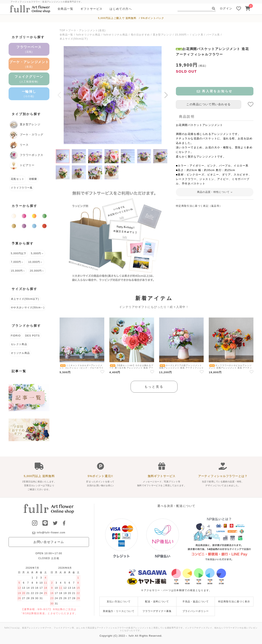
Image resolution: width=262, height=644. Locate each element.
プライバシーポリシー (196, 611)
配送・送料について (157, 602)
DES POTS (33, 336)
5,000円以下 (19, 253)
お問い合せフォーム (49, 542)
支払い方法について (119, 602)
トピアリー (22, 165)
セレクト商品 (19, 344)
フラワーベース (29, 49)
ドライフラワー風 (22, 188)
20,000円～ (37, 271)
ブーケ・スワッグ (26, 135)
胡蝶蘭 (33, 179)
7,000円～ (17, 262)
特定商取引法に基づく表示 (234, 602)
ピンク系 (198, 35)
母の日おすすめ (140, 35)
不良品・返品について (196, 602)
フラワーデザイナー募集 (157, 611)
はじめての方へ (121, 9)
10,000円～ (35, 262)
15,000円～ (182, 35)
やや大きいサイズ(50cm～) (28, 308)
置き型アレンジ (162, 35)
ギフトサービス (92, 9)
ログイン (226, 8)
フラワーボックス (26, 155)
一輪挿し (29, 94)
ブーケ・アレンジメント (29, 64)
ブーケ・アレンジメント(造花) (87, 30)
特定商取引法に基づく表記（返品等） (199, 206)
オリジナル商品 (20, 353)
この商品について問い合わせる (209, 104)
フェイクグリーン (29, 79)
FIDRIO (16, 336)
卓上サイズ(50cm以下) (74, 39)
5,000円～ (37, 253)
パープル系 (213, 35)
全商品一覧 (65, 9)
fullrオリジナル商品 (88, 35)
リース (19, 145)
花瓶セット (18, 179)
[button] (166, 95)
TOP (62, 30)
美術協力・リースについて (119, 611)
